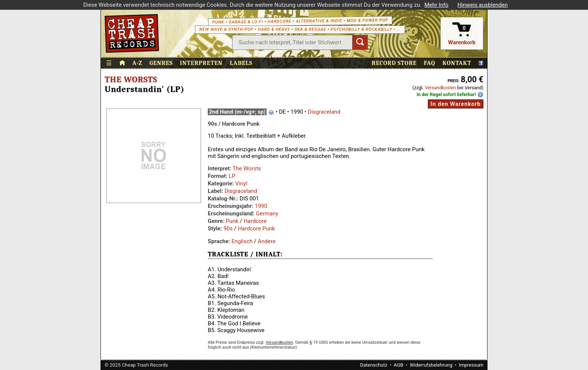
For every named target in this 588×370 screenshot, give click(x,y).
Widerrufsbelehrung (431, 365)
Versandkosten (440, 88)
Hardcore (279, 21)
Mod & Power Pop (367, 20)
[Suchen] (360, 42)
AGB (398, 365)
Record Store (394, 63)
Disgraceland (324, 112)
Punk (218, 22)
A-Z (137, 63)
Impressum (471, 365)
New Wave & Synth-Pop (226, 29)
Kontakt (457, 63)
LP (232, 176)
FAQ (430, 63)
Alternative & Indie (319, 21)
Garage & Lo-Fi (246, 22)
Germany (267, 214)
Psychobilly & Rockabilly (361, 29)
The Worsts (131, 80)
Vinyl (241, 183)
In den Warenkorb (456, 104)
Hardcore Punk (256, 229)
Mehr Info (436, 5)
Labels (241, 63)
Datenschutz (373, 365)
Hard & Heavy (274, 29)
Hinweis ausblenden (483, 5)
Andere (266, 241)
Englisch (242, 241)
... (399, 29)
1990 (261, 206)
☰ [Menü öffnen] (109, 63)
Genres (161, 63)
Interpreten (201, 63)
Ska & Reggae (310, 29)
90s (228, 229)
